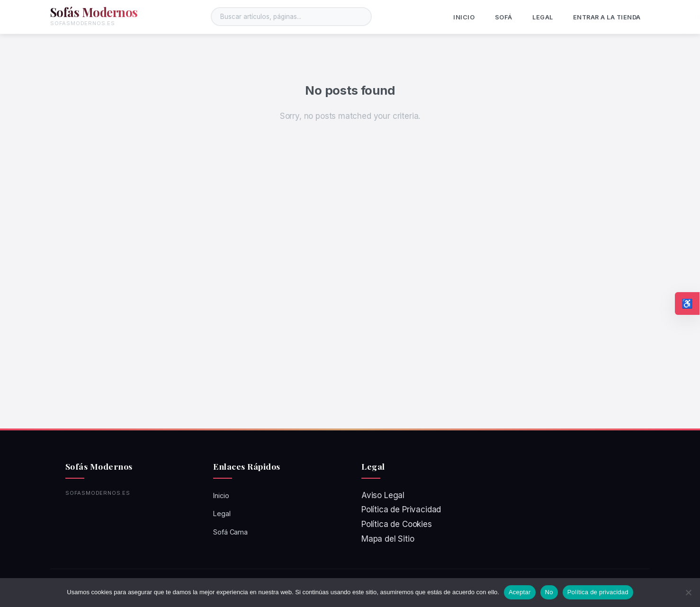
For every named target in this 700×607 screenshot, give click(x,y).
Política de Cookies (397, 524)
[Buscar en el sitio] (291, 17)
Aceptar (520, 592)
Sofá (504, 17)
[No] (688, 592)
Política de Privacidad (401, 509)
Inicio (464, 17)
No (549, 592)
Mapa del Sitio (388, 539)
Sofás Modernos (94, 12)
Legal (543, 17)
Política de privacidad (598, 592)
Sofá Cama (230, 532)
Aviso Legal (383, 495)
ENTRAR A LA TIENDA (607, 17)
